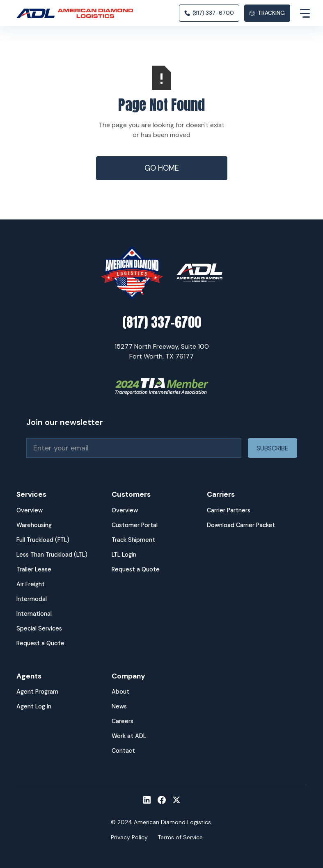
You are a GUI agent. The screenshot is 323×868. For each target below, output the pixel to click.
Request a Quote (40, 643)
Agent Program (37, 692)
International (34, 614)
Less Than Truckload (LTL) (52, 555)
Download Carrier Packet (241, 525)
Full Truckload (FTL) (43, 540)
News (119, 706)
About (120, 692)
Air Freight (31, 584)
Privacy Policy (129, 837)
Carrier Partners (229, 510)
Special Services (39, 628)
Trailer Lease (34, 569)
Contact (123, 751)
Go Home (162, 168)
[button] (298, 13)
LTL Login (124, 555)
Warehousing (34, 525)
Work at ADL (129, 736)
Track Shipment (133, 540)
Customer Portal (135, 525)
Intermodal (32, 599)
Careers (123, 721)
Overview (30, 510)
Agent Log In (34, 706)
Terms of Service (180, 837)
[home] (78, 13)
